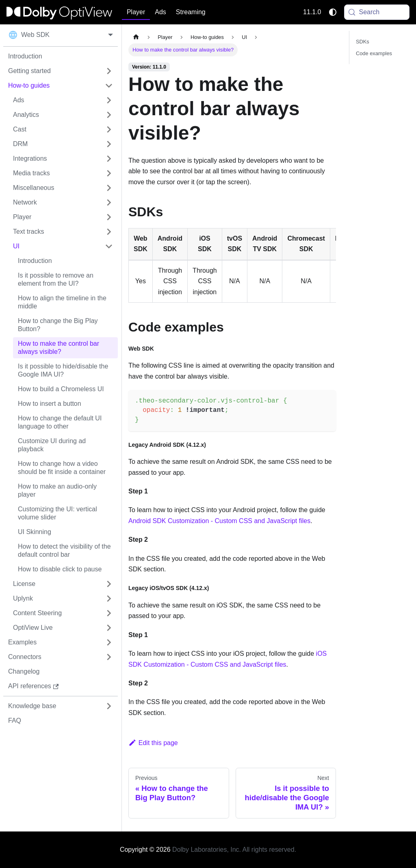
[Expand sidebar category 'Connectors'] (109, 657)
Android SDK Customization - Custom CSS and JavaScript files (219, 521)
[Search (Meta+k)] (377, 12)
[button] (63, 100)
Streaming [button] (191, 12)
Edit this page (153, 743)
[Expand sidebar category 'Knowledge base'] (109, 706)
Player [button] (136, 12)
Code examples (374, 53)
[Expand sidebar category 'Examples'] (109, 642)
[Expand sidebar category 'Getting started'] (109, 71)
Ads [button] (160, 12)
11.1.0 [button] (312, 12)
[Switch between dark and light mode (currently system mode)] (333, 12)
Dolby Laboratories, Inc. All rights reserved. (234, 850)
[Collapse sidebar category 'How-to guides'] (109, 86)
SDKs (363, 42)
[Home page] (136, 37)
